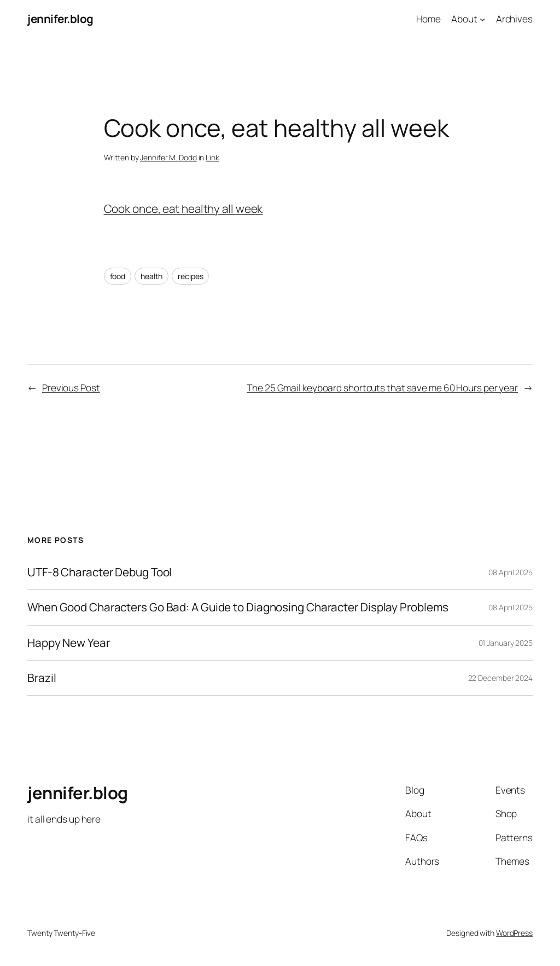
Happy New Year (69, 643)
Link (212, 157)
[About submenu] (482, 19)
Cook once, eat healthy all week (183, 209)
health (151, 276)
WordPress (514, 933)
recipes (190, 276)
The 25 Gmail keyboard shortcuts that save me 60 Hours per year (382, 387)
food (118, 276)
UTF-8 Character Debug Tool (100, 572)
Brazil (42, 678)
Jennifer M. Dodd (168, 157)
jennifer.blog (60, 19)
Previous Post (71, 387)
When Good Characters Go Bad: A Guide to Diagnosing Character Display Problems (238, 607)
